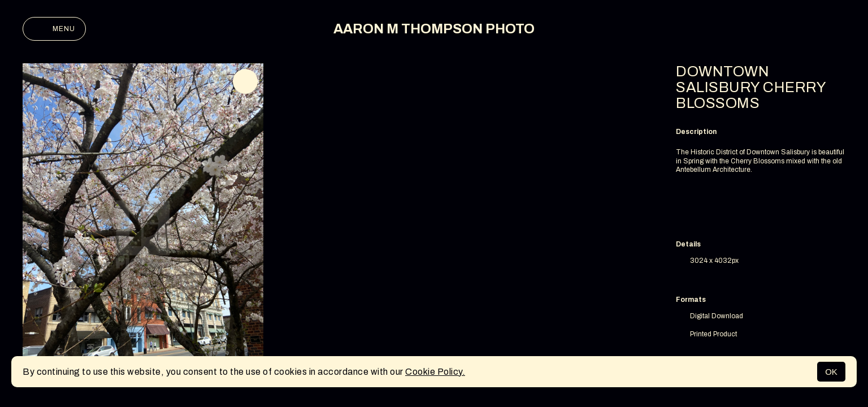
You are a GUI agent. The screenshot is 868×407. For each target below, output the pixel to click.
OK (831, 372)
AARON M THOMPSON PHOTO (434, 29)
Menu (54, 29)
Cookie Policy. (435, 372)
